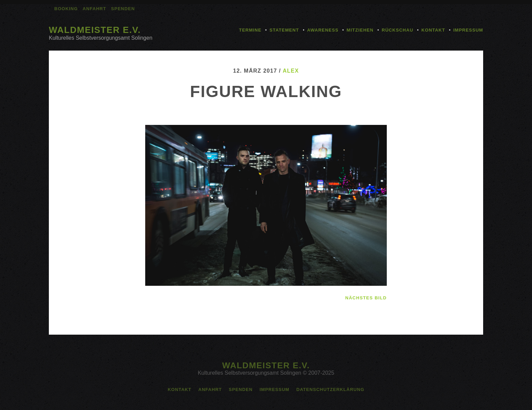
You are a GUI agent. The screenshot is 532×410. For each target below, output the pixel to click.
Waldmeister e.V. (95, 30)
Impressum (468, 30)
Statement (284, 30)
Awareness (323, 30)
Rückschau (397, 30)
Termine (250, 30)
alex (291, 71)
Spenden (123, 9)
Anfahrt (94, 9)
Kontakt (433, 30)
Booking (66, 9)
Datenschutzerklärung (330, 389)
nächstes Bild (366, 298)
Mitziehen (360, 30)
